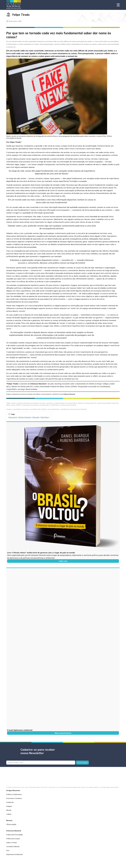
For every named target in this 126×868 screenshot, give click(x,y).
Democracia (13, 417)
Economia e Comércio (14, 798)
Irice (8, 850)
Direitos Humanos (25, 417)
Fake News (45, 417)
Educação (36, 417)
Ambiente (10, 802)
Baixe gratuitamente (63, 733)
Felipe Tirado (21, 15)
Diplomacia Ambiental (14, 854)
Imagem (9, 806)
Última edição (11, 824)
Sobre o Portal (11, 843)
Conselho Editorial (13, 846)
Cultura (9, 814)
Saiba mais (63, 561)
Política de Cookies (13, 839)
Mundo (9, 810)
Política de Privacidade (15, 835)
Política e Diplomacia (14, 794)
